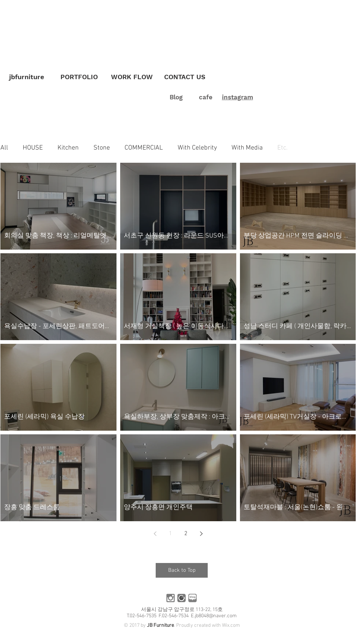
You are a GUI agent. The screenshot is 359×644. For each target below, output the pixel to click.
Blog (176, 97)
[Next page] (201, 534)
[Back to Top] (182, 570)
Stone (102, 148)
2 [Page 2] (186, 534)
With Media (247, 148)
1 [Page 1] (171, 534)
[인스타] (171, 598)
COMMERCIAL (144, 148)
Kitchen (68, 148)
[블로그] (193, 598)
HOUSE (33, 148)
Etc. (282, 148)
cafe (206, 97)
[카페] (182, 598)
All (4, 148)
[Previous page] (155, 534)
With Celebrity (197, 148)
